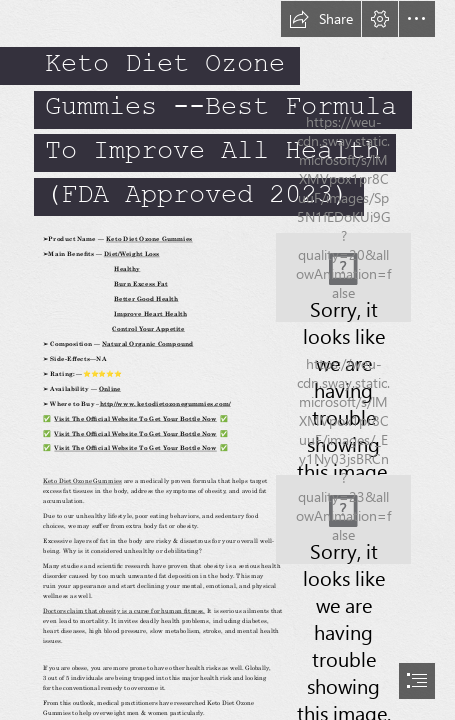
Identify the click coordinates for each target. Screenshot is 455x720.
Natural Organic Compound (147, 343)
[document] (227, 360)
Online (110, 388)
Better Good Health (146, 298)
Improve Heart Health (150, 313)
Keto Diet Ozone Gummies (149, 239)
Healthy (127, 268)
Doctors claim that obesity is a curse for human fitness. (124, 610)
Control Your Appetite (149, 328)
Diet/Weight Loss (132, 254)
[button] (321, 19)
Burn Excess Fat (141, 283)
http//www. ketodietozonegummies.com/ (165, 403)
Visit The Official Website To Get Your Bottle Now (136, 418)
